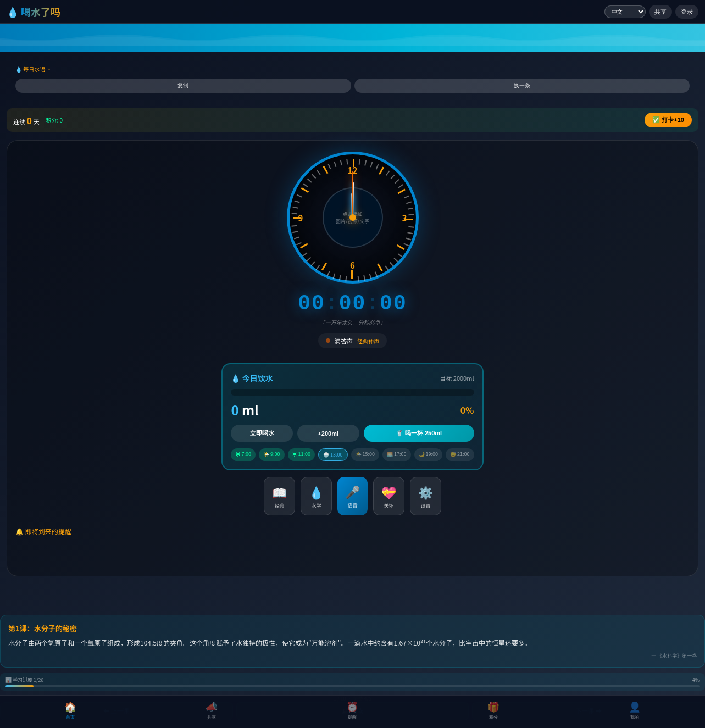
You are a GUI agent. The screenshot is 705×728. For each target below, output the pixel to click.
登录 (687, 12)
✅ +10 (668, 120)
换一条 (522, 85)
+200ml (328, 434)
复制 (183, 85)
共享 (660, 12)
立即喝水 (262, 433)
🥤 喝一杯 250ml (419, 433)
